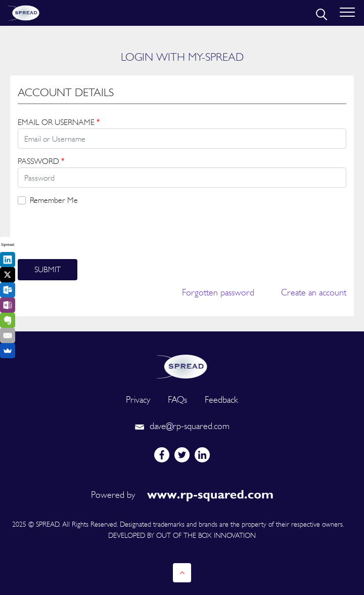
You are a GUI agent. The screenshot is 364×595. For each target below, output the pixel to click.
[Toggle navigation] (347, 13)
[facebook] (162, 455)
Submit (48, 269)
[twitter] (182, 455)
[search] (321, 13)
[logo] (182, 366)
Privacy (138, 399)
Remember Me (54, 200)
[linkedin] (202, 455)
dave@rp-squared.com (182, 426)
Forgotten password (218, 292)
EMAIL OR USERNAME (59, 122)
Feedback (221, 399)
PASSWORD (41, 161)
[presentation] (95, 233)
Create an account (314, 292)
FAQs (177, 399)
